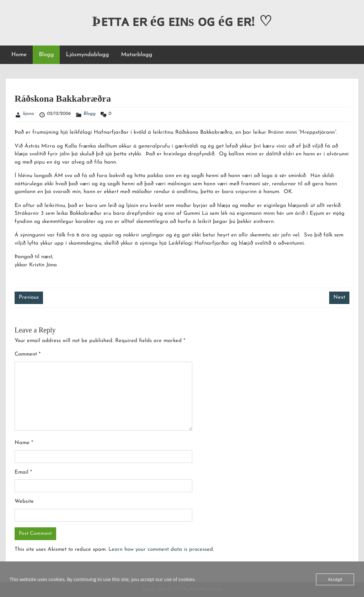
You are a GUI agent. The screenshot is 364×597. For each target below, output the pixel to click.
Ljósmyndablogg (87, 55)
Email (23, 472)
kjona (29, 114)
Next (339, 297)
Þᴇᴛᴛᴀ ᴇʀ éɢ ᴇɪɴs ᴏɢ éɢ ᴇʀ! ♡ (182, 21)
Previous (29, 297)
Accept (335, 579)
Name (24, 443)
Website (24, 502)
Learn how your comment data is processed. (161, 550)
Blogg (46, 55)
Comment (28, 354)
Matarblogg (136, 55)
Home (19, 55)
